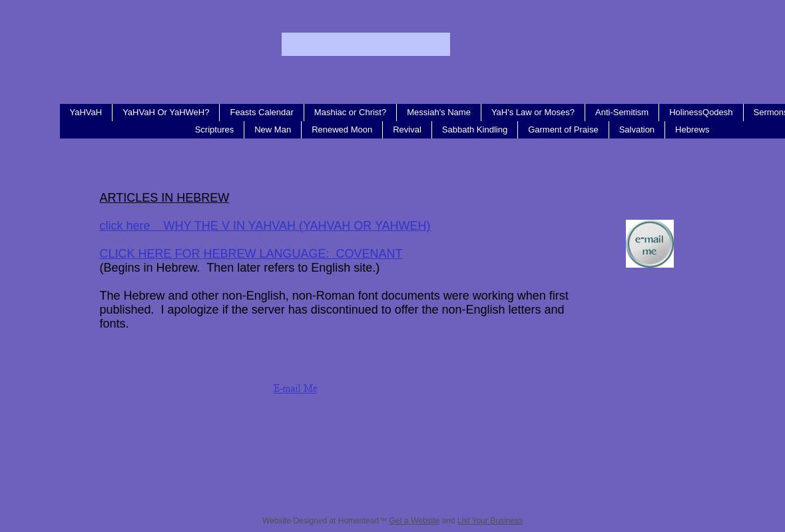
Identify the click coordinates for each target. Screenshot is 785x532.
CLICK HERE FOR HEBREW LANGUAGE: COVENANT (251, 254)
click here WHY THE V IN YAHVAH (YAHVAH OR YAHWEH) (265, 226)
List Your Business (490, 521)
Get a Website (414, 521)
